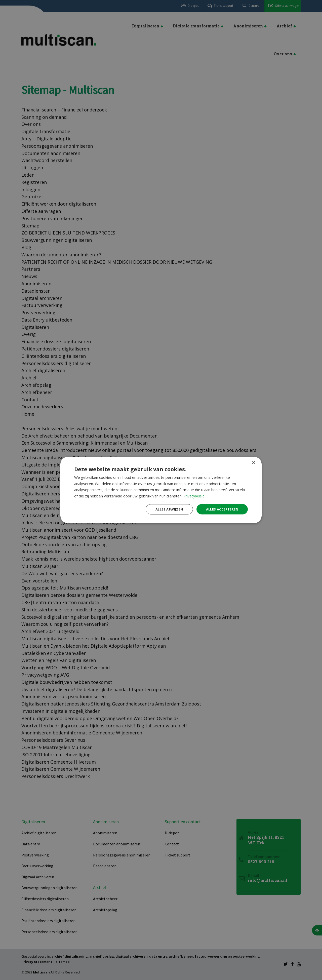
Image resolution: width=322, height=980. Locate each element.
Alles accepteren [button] (220, 509)
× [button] (253, 462)
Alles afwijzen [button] (164, 509)
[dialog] (161, 490)
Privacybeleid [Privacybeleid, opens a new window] (195, 495)
